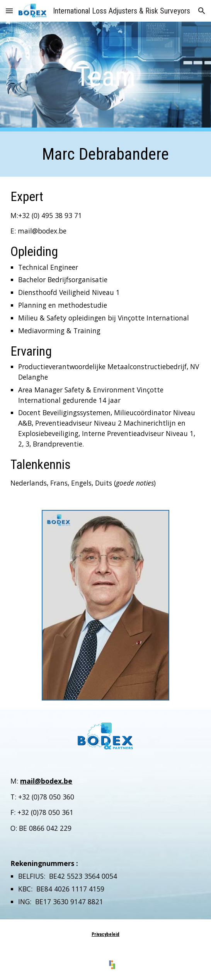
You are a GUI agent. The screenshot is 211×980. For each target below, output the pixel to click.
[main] (105, 77)
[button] (9, 11)
